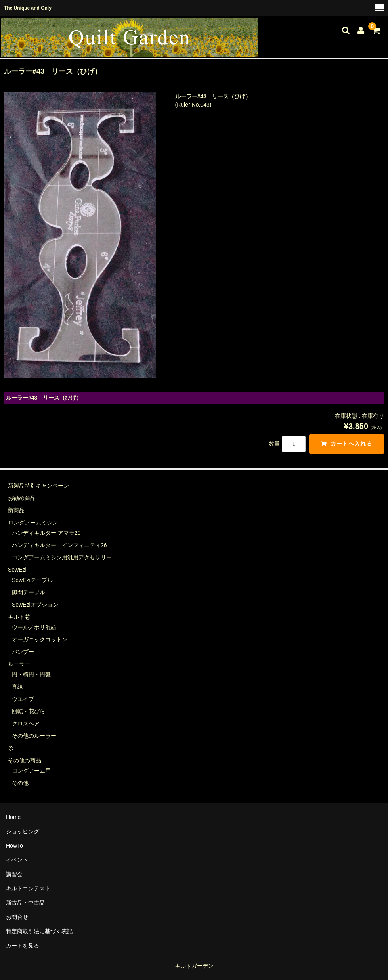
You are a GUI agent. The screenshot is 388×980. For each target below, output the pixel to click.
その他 (20, 783)
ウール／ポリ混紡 (34, 627)
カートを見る (23, 946)
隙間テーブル (29, 592)
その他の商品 (25, 760)
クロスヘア (26, 724)
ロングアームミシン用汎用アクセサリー (62, 557)
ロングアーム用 (31, 771)
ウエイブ (23, 699)
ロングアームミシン (33, 523)
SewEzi (17, 570)
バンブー (23, 652)
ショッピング (23, 831)
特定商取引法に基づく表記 (39, 931)
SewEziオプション (35, 605)
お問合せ (17, 917)
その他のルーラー (34, 736)
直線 (17, 687)
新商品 (16, 510)
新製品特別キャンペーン (38, 486)
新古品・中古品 (25, 903)
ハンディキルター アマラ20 (46, 533)
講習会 (14, 874)
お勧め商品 (22, 498)
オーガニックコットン (40, 639)
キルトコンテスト (28, 888)
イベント (17, 860)
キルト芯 (19, 617)
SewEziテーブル (32, 580)
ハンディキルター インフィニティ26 (59, 545)
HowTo (14, 846)
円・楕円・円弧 (31, 674)
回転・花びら (29, 711)
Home (13, 817)
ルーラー (19, 664)
